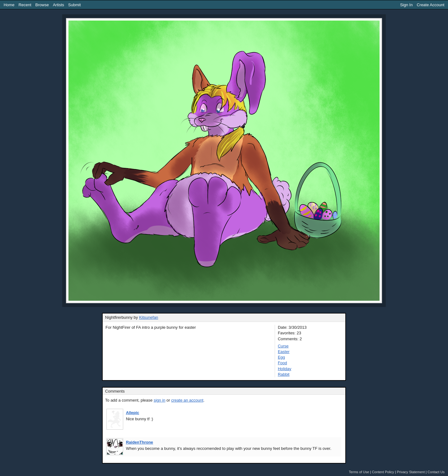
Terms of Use (359, 472)
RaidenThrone (140, 442)
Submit (74, 5)
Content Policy (383, 472)
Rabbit (284, 374)
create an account (187, 400)
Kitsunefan (149, 317)
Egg (281, 357)
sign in (160, 400)
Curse (283, 346)
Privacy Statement (411, 472)
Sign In (406, 5)
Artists (58, 5)
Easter (284, 352)
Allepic (133, 413)
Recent (25, 5)
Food (282, 363)
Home (9, 5)
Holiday (285, 369)
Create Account (430, 5)
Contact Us (436, 472)
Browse (42, 5)
